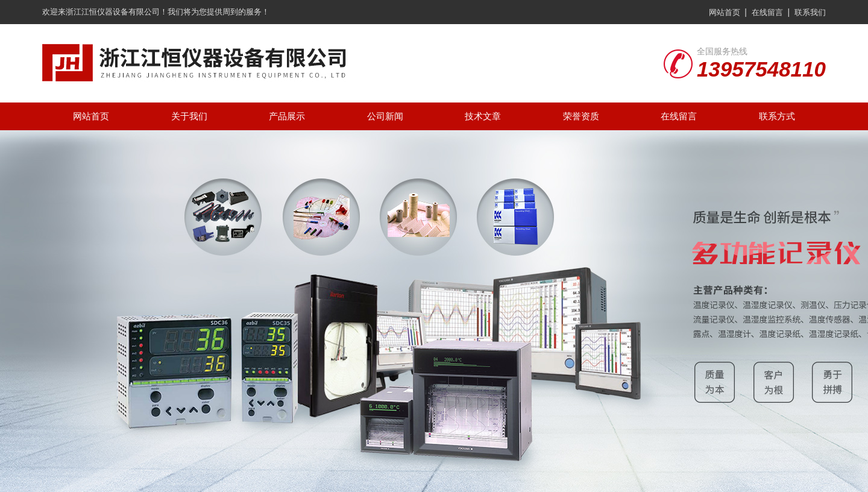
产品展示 (287, 116)
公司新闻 (385, 116)
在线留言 (767, 12)
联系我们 (810, 12)
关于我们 (189, 116)
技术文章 (483, 116)
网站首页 (725, 12)
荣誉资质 (581, 116)
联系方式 (777, 116)
